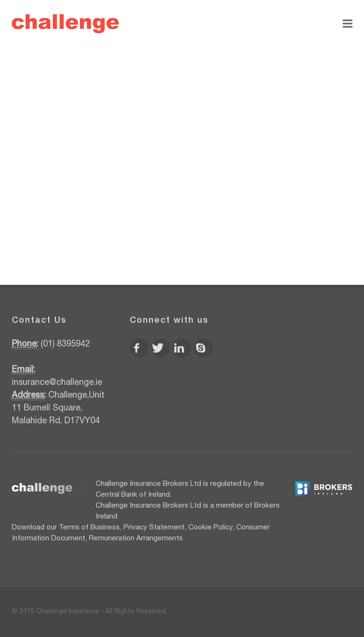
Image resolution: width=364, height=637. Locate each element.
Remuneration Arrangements (136, 539)
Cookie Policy (210, 528)
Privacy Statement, (155, 528)
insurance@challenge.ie (57, 383)
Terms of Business (89, 528)
